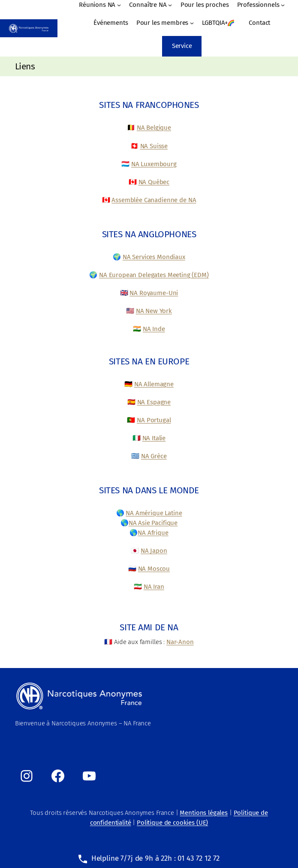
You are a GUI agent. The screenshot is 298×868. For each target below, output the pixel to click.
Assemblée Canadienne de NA (154, 200)
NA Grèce (154, 456)
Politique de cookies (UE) (172, 823)
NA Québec (154, 182)
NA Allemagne (154, 384)
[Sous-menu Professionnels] (283, 5)
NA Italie (154, 438)
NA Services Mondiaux (154, 257)
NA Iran (154, 587)
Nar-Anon (180, 642)
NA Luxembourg (154, 164)
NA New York (154, 311)
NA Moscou (154, 569)
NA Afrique (153, 533)
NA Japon (154, 551)
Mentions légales (204, 813)
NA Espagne (154, 402)
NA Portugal (154, 420)
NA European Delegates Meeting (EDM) (154, 275)
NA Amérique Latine (154, 513)
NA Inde (154, 329)
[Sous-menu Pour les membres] (192, 23)
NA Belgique (154, 128)
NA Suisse (154, 146)
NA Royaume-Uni (154, 293)
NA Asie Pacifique (153, 523)
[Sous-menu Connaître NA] (170, 5)
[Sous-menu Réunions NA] (119, 5)
